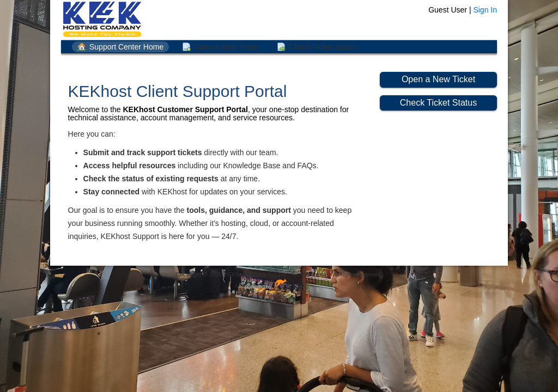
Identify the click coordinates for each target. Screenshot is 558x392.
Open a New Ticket (226, 47)
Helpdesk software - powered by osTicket (279, 285)
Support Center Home (126, 47)
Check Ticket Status (323, 47)
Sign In (485, 10)
